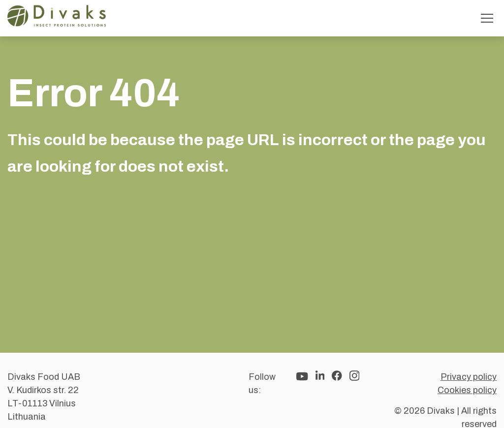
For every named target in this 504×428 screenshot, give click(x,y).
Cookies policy (467, 390)
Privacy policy (469, 377)
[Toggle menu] (487, 18)
